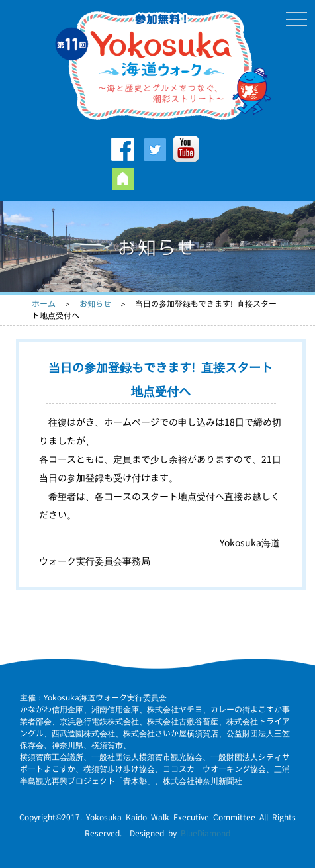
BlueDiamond (205, 833)
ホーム (44, 304)
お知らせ (95, 304)
